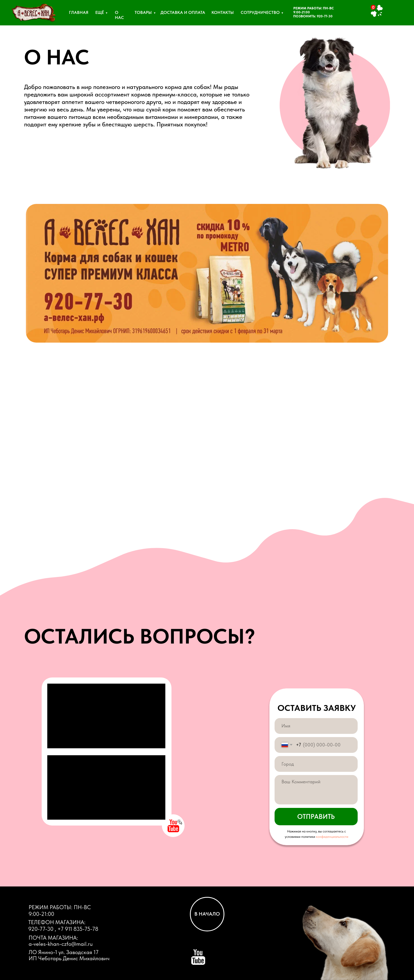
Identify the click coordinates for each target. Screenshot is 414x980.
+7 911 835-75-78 (78, 929)
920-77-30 (325, 16)
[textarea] (316, 790)
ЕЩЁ (100, 12)
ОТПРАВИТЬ (316, 817)
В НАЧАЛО (207, 914)
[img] (34, 14)
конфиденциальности (332, 837)
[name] (316, 726)
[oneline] (316, 764)
